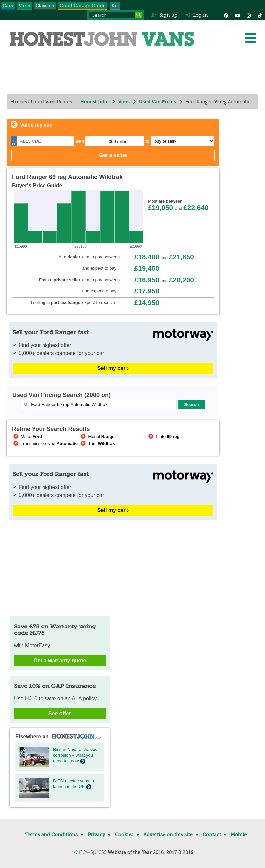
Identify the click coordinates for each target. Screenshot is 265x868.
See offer (60, 713)
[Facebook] (226, 15)
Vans (24, 6)
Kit (115, 6)
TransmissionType (45, 444)
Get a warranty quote (60, 661)
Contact (212, 835)
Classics (45, 6)
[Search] (139, 15)
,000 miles (117, 141)
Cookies (124, 835)
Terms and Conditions (51, 835)
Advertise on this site (168, 835)
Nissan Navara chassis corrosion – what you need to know (75, 755)
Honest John (94, 101)
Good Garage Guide (83, 6)
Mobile (239, 835)
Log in (197, 15)
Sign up (164, 15)
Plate (163, 437)
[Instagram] (249, 15)
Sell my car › (113, 368)
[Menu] (250, 38)
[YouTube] (237, 15)
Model (98, 437)
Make (27, 437)
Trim (97, 444)
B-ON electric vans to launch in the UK (74, 784)
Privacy (96, 835)
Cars (8, 6)
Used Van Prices (158, 101)
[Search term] (116, 15)
